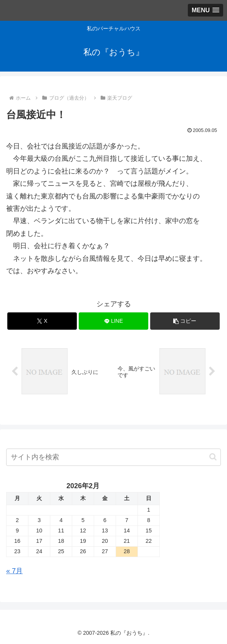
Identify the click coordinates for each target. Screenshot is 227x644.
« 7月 (14, 571)
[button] (185, 321)
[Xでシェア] (42, 321)
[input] (113, 457)
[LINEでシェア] (114, 321)
